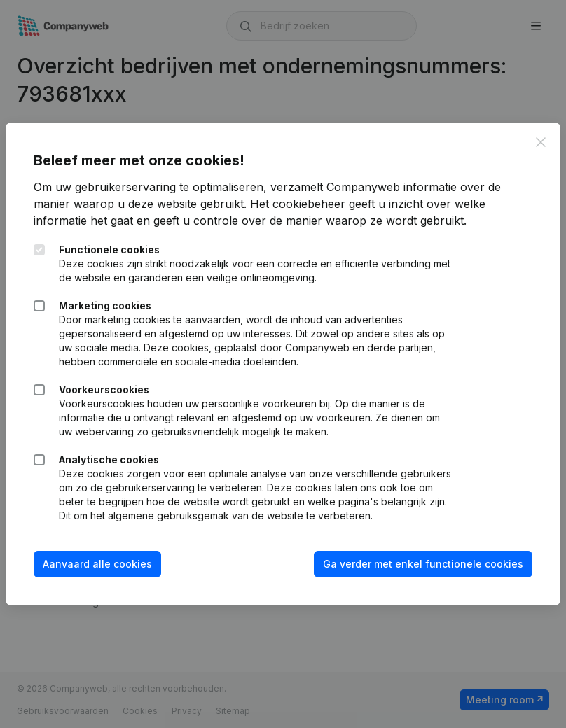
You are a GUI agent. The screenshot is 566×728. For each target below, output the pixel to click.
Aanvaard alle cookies (97, 564)
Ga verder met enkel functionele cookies (423, 564)
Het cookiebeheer (298, 204)
